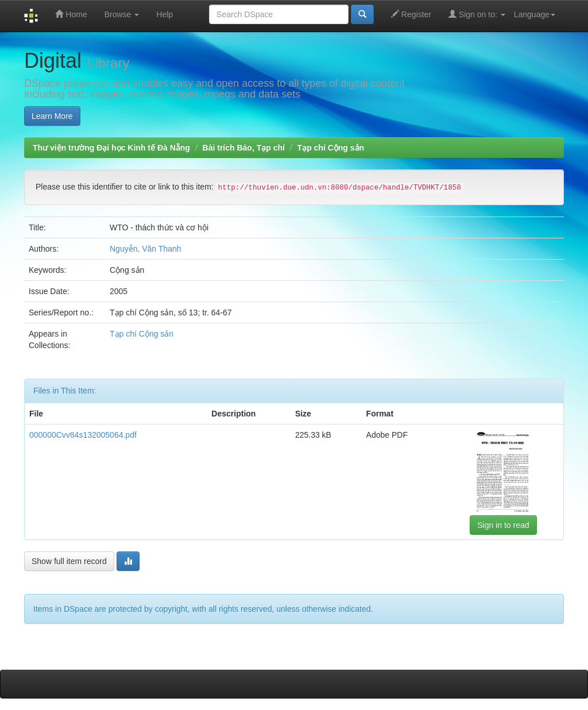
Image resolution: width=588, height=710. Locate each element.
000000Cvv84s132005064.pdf (83, 435)
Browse (122, 14)
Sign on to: (477, 14)
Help (165, 14)
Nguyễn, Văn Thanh (146, 249)
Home (71, 14)
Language (535, 14)
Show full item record (69, 561)
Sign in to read (503, 525)
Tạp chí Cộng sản (331, 148)
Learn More (52, 116)
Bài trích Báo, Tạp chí (244, 148)
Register (411, 14)
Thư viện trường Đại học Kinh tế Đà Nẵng (111, 148)
